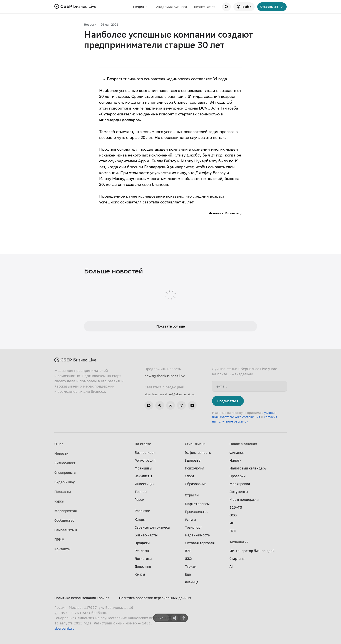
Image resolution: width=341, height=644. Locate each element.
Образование (196, 484)
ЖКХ (189, 559)
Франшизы (143, 468)
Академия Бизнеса (172, 7)
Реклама (142, 551)
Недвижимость (197, 535)
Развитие (142, 511)
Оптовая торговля (200, 543)
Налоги (235, 460)
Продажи (142, 543)
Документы (239, 492)
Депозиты (143, 566)
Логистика (143, 559)
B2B (188, 551)
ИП (232, 523)
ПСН (233, 531)
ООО (233, 515)
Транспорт (193, 527)
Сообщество (64, 520)
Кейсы (140, 574)
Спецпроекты (65, 473)
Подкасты (63, 492)
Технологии (239, 542)
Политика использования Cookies (82, 598)
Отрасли (192, 495)
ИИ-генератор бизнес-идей (252, 551)
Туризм (191, 566)
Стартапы (237, 559)
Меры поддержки (244, 499)
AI (231, 566)
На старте (143, 444)
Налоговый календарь (248, 468)
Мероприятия (66, 511)
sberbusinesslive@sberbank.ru (170, 394)
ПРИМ (59, 539)
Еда (188, 574)
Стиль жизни (195, 444)
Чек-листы (143, 476)
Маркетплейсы (197, 504)
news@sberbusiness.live (165, 376)
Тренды (141, 492)
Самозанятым (66, 530)
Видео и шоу (64, 482)
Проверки (237, 476)
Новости (90, 24)
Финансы (237, 453)
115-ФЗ (236, 507)
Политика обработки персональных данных (155, 598)
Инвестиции (145, 484)
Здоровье (193, 460)
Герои (139, 499)
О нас (59, 444)
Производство (197, 512)
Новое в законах (243, 444)
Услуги (190, 519)
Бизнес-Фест (205, 7)
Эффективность (198, 453)
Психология (195, 468)
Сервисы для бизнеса (152, 527)
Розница (192, 582)
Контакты (62, 549)
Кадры (140, 519)
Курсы (59, 501)
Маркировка (240, 484)
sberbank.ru (64, 628)
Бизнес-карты (146, 535)
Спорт (190, 476)
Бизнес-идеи (145, 453)
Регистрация (145, 460)
